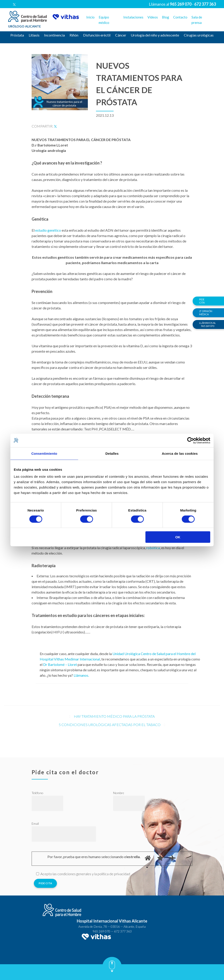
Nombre (119, 793)
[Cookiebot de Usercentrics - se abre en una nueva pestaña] (190, 440)
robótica (153, 548)
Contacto (180, 17)
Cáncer (121, 35)
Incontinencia (54, 35)
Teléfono (37, 793)
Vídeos (153, 17)
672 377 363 (123, 931)
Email (35, 824)
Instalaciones (133, 17)
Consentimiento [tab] (44, 453)
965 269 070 (101, 931)
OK (178, 537)
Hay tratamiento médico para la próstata (114, 716)
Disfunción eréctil (97, 35)
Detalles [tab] (112, 453)
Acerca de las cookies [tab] (180, 453)
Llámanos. (81, 675)
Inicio (90, 17)
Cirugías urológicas (199, 35)
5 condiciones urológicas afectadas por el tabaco (110, 725)
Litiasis (34, 35)
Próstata (17, 35)
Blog (166, 17)
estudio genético (48, 230)
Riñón (74, 35)
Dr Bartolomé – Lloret (60, 664)
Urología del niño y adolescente (155, 35)
